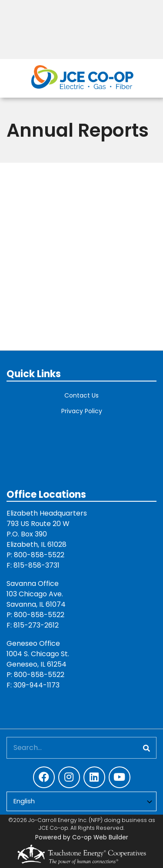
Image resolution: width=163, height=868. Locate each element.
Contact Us (81, 395)
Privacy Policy (82, 411)
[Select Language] (81, 801)
